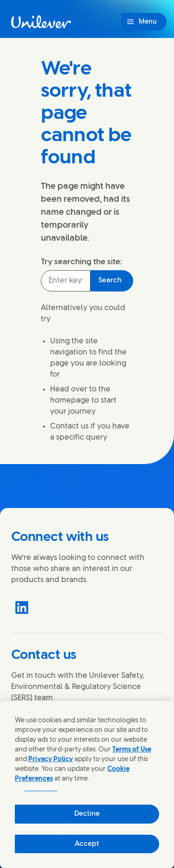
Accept (87, 844)
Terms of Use (132, 750)
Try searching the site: (81, 262)
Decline (87, 814)
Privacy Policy (51, 759)
